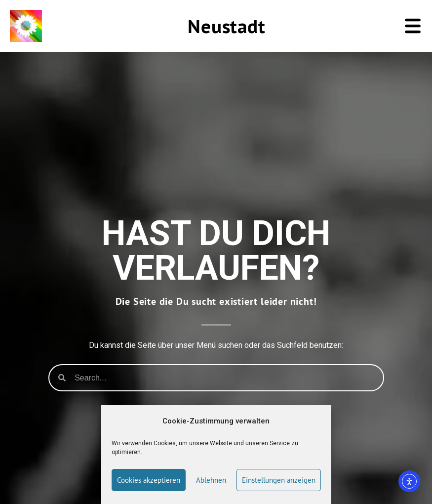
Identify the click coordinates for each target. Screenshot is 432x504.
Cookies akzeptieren (149, 480)
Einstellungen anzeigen (279, 480)
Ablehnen (211, 480)
